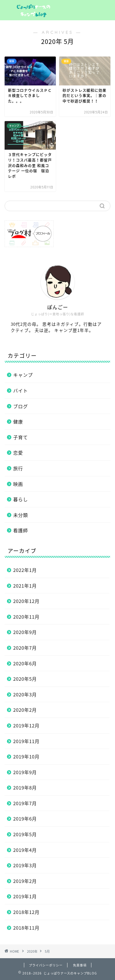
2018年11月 (26, 928)
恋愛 (18, 453)
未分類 (21, 515)
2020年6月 (25, 663)
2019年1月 (25, 896)
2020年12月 (26, 601)
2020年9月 (25, 632)
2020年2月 (25, 710)
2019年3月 (25, 865)
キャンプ (23, 375)
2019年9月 (25, 772)
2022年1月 (25, 570)
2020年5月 (25, 679)
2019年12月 (26, 725)
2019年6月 (25, 819)
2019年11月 (26, 741)
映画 (18, 484)
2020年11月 (26, 617)
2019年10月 (26, 756)
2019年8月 (25, 787)
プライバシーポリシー (46, 965)
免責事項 (80, 965)
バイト (21, 390)
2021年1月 (25, 586)
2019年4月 (25, 850)
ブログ (21, 406)
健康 (18, 421)
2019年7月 (25, 803)
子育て (21, 437)
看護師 (21, 530)
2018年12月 (26, 912)
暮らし (21, 499)
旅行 (18, 468)
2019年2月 (25, 881)
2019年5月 (25, 834)
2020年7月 (25, 648)
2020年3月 (25, 694)
